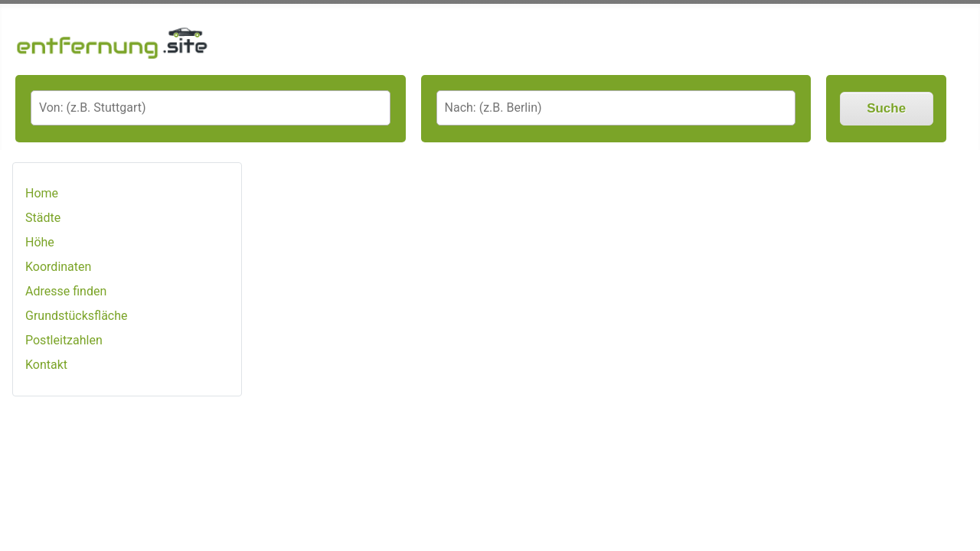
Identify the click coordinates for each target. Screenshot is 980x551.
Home (42, 193)
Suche (886, 108)
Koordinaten (58, 267)
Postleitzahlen (64, 340)
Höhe (40, 242)
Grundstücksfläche (77, 316)
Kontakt (46, 365)
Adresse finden (66, 291)
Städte (43, 218)
